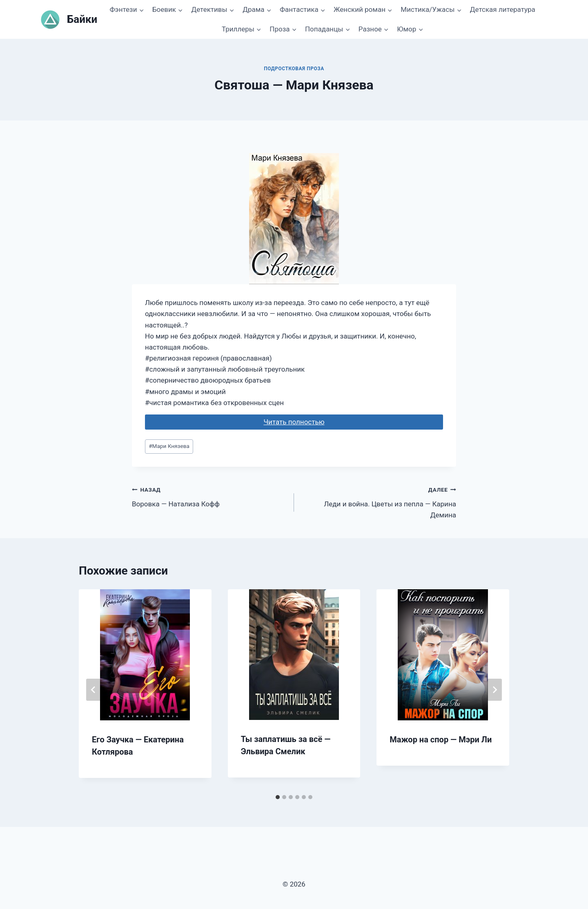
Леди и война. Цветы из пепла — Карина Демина (379, 501)
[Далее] (494, 690)
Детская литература (503, 9)
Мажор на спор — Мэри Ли (441, 740)
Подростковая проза (294, 69)
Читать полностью (294, 422)
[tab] (278, 797)
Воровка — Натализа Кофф (209, 496)
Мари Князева (169, 446)
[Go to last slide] (94, 690)
